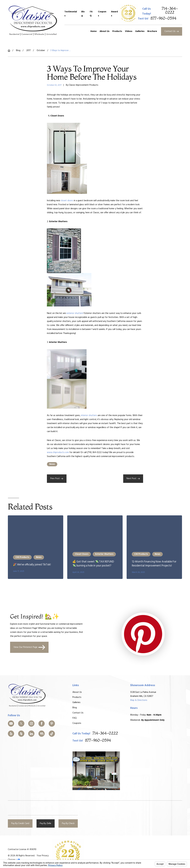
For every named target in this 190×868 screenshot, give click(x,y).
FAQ (91, 14)
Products (77, 697)
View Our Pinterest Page (29, 647)
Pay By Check (68, 823)
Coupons (102, 14)
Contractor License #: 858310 (22, 849)
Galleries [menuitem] (140, 31)
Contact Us (172, 31)
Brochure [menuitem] (152, 31)
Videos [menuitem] (129, 31)
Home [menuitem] (94, 31)
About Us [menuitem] (104, 31)
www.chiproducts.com (58, 452)
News (52, 464)
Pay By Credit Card (20, 823)
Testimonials (71, 14)
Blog (83, 14)
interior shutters (89, 415)
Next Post (133, 479)
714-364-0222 (170, 11)
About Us (77, 692)
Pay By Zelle (45, 823)
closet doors (67, 201)
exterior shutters (75, 313)
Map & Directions (139, 700)
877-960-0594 (163, 18)
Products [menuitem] (117, 31)
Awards (114, 14)
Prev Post (57, 479)
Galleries (76, 703)
